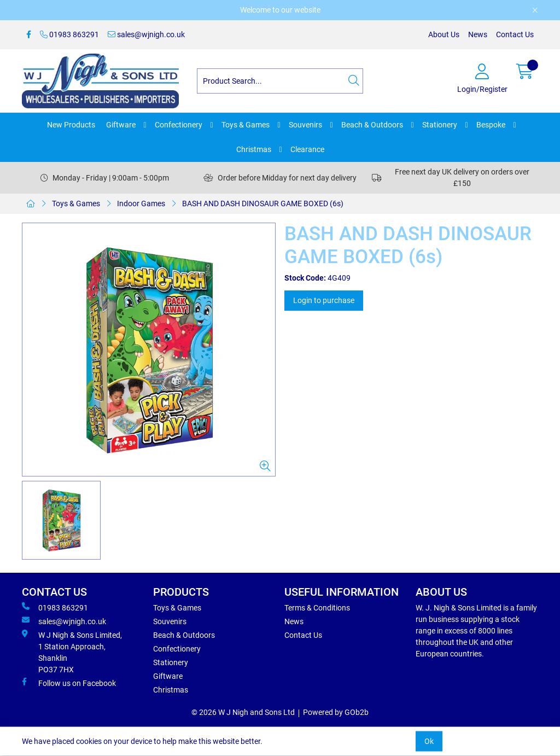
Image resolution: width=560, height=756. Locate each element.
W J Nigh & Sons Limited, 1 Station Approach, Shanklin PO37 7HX (72, 652)
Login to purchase (324, 300)
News (478, 34)
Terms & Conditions (317, 608)
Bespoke (491, 125)
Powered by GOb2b (336, 712)
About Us (444, 34)
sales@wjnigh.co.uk (146, 34)
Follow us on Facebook (69, 683)
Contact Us (515, 34)
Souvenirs (305, 125)
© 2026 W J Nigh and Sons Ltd (243, 712)
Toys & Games (246, 125)
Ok (429, 741)
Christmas (254, 149)
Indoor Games (141, 203)
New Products (71, 125)
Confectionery (179, 125)
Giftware (121, 125)
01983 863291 (69, 34)
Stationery (440, 125)
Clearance (307, 149)
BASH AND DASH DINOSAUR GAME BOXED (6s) (263, 203)
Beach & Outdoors (372, 125)
